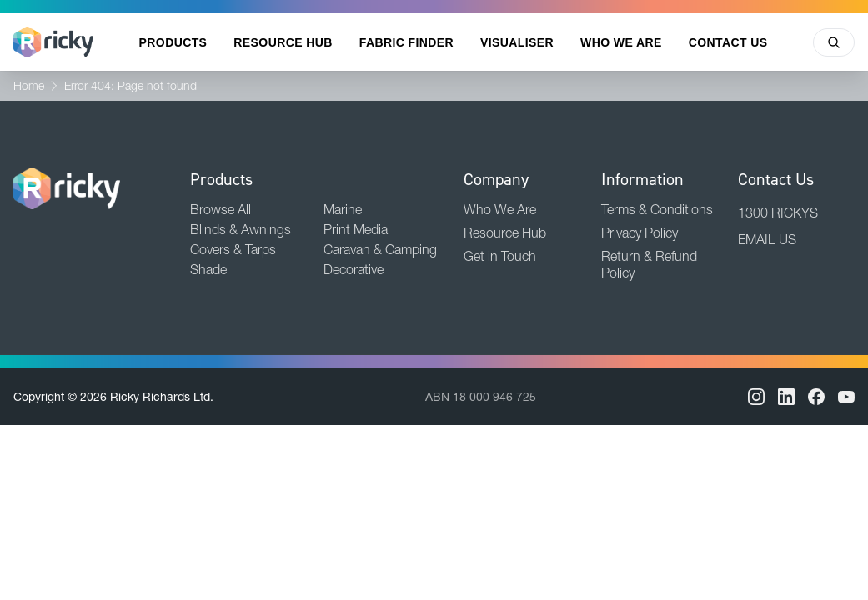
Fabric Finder (406, 42)
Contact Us (728, 42)
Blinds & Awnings (241, 229)
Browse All (221, 209)
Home (29, 86)
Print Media (356, 229)
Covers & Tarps (233, 249)
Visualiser (517, 42)
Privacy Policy (640, 232)
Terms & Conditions (657, 209)
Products (173, 42)
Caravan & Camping (380, 249)
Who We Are (621, 42)
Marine (343, 209)
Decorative (354, 269)
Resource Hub (283, 42)
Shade (208, 269)
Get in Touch (500, 256)
